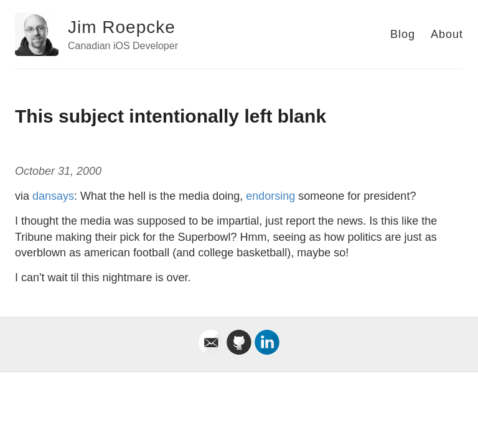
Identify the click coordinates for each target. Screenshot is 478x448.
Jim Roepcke (122, 27)
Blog (403, 34)
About (447, 34)
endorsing (270, 196)
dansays (53, 196)
